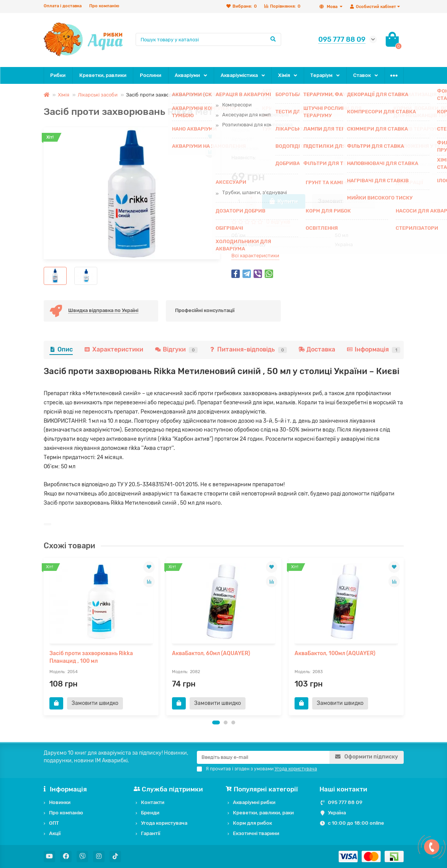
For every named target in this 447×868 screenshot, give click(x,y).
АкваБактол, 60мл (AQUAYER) (211, 653)
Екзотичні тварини (256, 833)
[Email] (263, 757)
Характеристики (114, 349)
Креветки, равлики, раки (263, 813)
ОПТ (54, 823)
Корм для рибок (252, 823)
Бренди (150, 813)
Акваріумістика (239, 75)
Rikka (341, 148)
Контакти (153, 802)
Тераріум (321, 75)
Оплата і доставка (63, 6)
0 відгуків (278, 222)
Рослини (151, 75)
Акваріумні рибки (254, 802)
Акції (55, 833)
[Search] (208, 39)
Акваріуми (187, 75)
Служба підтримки (169, 789)
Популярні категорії (263, 789)
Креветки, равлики (103, 75)
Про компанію (104, 6)
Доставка (317, 349)
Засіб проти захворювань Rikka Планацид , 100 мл (91, 657)
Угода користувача (164, 823)
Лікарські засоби (98, 95)
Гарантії (151, 833)
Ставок (362, 75)
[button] (216, 723)
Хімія (284, 75)
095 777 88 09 (345, 802)
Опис (61, 349)
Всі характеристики (255, 256)
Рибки (58, 75)
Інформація (373, 349)
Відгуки (176, 349)
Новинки (60, 802)
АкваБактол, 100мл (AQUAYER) (335, 653)
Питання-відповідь (248, 349)
